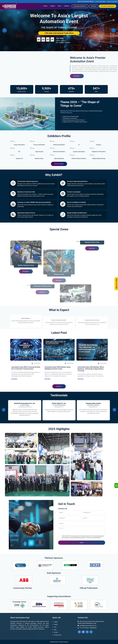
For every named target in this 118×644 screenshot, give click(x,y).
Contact (66, 6)
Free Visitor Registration (108, 6)
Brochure (94, 6)
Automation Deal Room (80, 6)
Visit (59, 6)
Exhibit (52, 6)
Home (45, 6)
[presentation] (5, 30)
